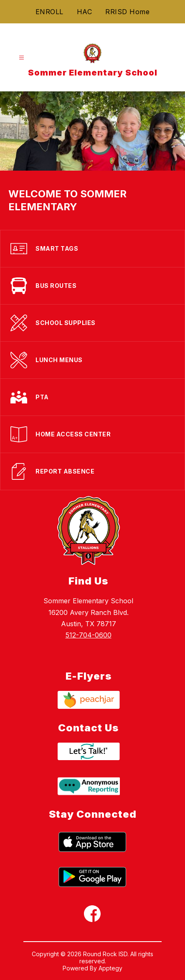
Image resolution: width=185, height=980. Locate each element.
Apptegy (110, 968)
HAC (85, 12)
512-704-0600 (89, 635)
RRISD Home (127, 12)
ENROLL (49, 12)
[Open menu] (22, 58)
